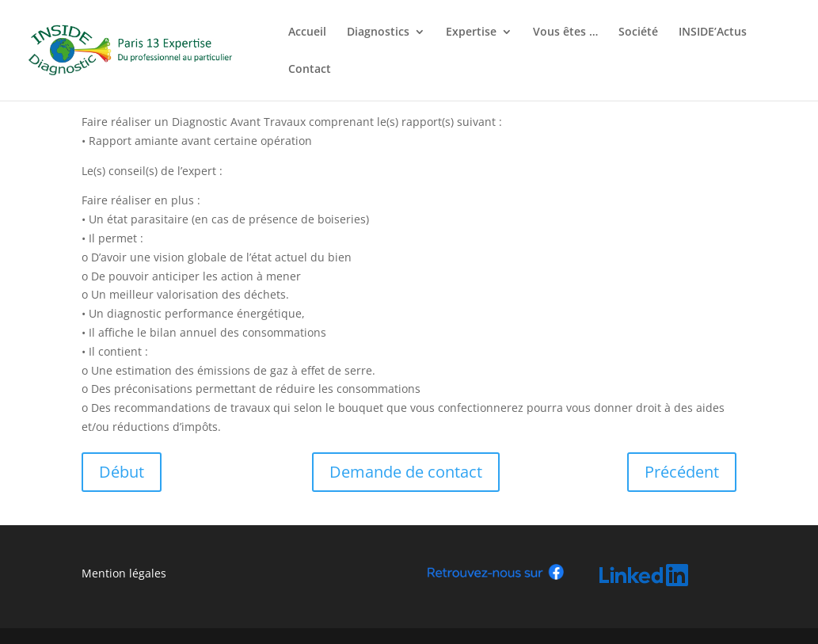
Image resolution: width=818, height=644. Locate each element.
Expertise (471, 32)
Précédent (682, 472)
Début (122, 472)
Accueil (307, 32)
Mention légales (124, 573)
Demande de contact (406, 472)
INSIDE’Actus (713, 32)
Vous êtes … (565, 32)
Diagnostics (378, 32)
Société (638, 32)
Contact (310, 70)
